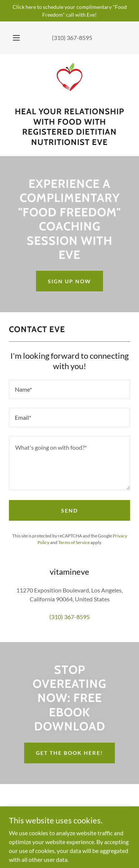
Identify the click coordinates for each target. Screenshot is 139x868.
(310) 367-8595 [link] (72, 38)
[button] (16, 38)
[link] (70, 83)
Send (69, 511)
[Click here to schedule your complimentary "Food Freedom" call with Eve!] (69, 11)
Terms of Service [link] (74, 542)
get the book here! (69, 753)
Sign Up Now (69, 281)
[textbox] (69, 389)
